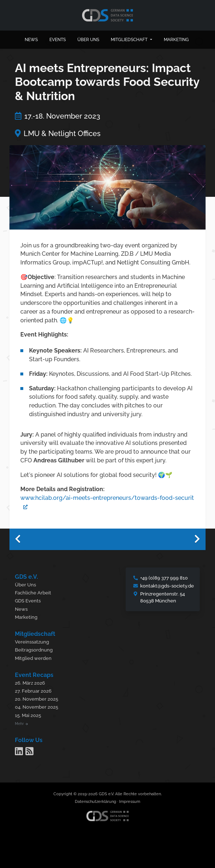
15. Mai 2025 (28, 715)
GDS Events (28, 601)
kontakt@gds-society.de (167, 586)
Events (58, 40)
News (31, 40)
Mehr (21, 724)
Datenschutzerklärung (96, 802)
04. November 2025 (36, 707)
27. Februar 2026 (33, 691)
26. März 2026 (30, 683)
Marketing (176, 40)
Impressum (130, 802)
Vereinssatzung (32, 642)
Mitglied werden (33, 658)
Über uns (88, 40)
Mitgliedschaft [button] (130, 40)
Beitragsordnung (34, 650)
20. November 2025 (36, 699)
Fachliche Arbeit (33, 593)
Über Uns (25, 585)
